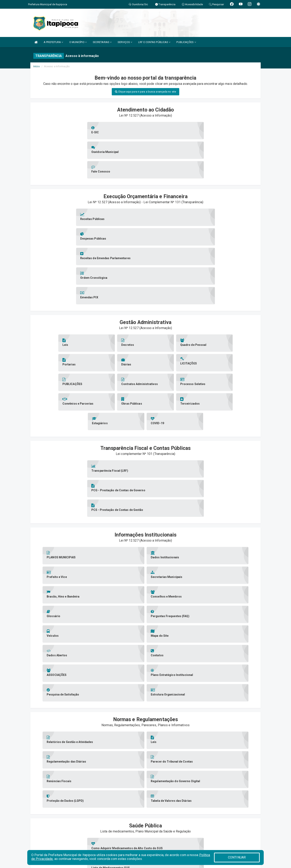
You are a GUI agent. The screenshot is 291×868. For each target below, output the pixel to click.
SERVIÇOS (125, 42)
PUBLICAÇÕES (186, 42)
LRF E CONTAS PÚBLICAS (154, 42)
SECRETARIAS (102, 42)
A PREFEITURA (53, 42)
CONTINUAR (237, 857)
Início (37, 66)
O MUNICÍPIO (78, 42)
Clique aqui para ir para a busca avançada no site (145, 92)
